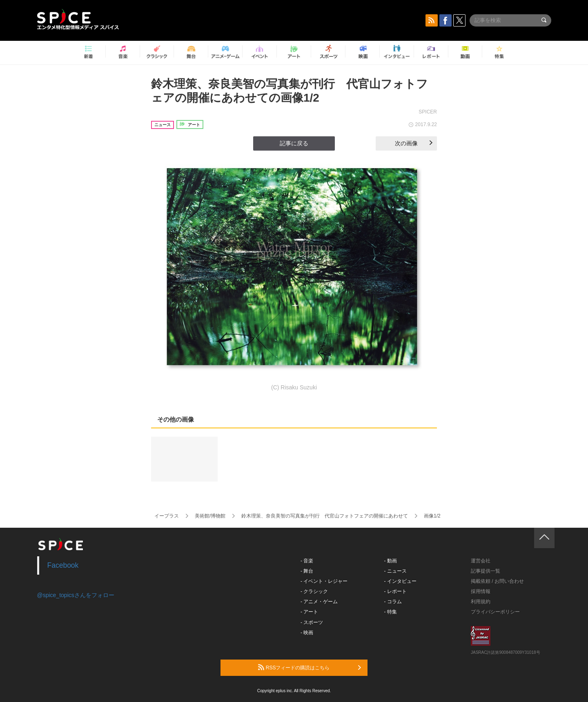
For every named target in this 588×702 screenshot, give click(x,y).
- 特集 (391, 612)
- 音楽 (307, 561)
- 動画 (391, 561)
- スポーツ (312, 622)
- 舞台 (307, 571)
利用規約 (481, 602)
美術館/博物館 (210, 516)
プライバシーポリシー (495, 612)
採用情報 (481, 591)
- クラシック (314, 591)
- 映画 (307, 633)
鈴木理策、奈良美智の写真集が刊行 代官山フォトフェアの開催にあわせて (325, 516)
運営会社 (481, 561)
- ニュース (395, 571)
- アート (309, 612)
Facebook (63, 565)
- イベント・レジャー (324, 581)
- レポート (395, 591)
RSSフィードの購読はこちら (310, 667)
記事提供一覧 (486, 571)
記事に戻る (294, 143)
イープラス (167, 516)
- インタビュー (400, 581)
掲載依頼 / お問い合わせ (497, 581)
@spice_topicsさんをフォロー (76, 595)
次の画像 (414, 143)
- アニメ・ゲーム (319, 602)
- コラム (393, 602)
